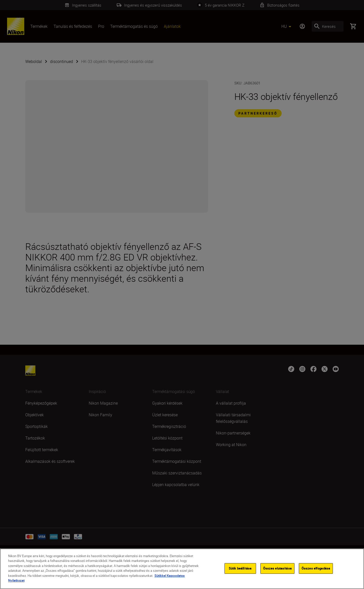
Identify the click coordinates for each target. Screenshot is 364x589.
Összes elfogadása (316, 568)
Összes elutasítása (277, 568)
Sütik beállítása (240, 568)
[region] (182, 569)
